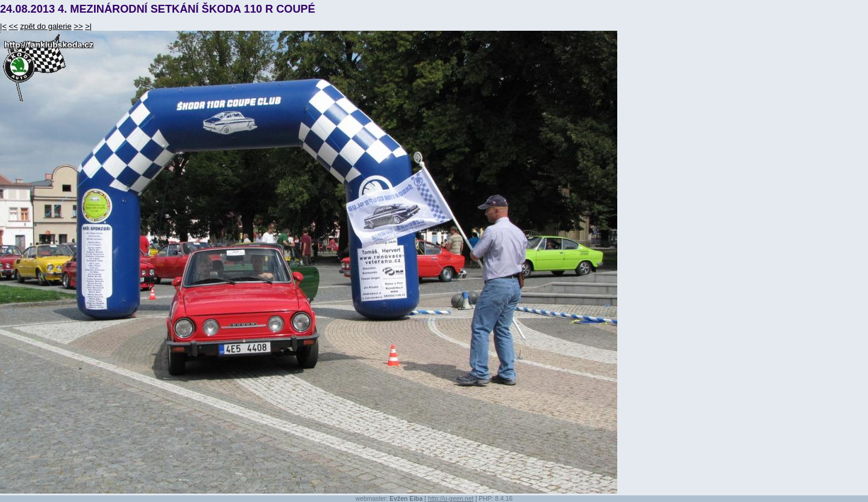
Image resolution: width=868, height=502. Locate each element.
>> (78, 26)
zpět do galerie (46, 26)
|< (3, 26)
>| (88, 26)
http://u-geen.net (451, 499)
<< (14, 26)
